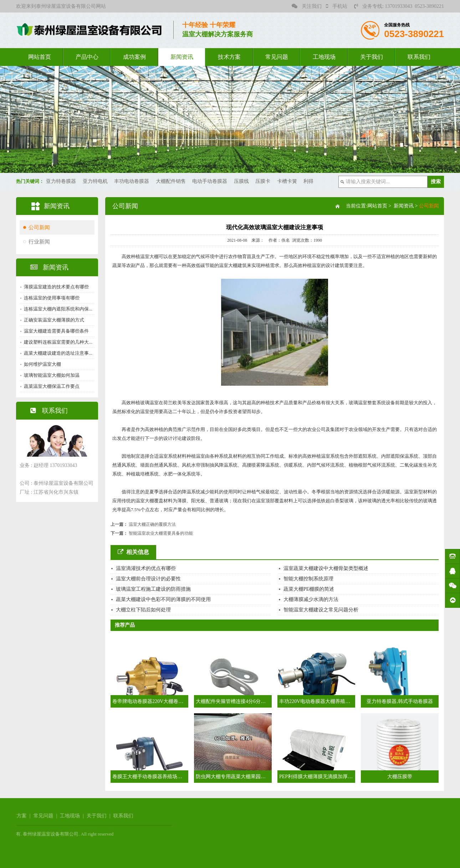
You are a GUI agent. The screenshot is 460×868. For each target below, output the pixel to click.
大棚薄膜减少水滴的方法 (311, 599)
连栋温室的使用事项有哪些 (50, 298)
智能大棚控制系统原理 (308, 579)
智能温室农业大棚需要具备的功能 (161, 533)
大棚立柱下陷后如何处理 (143, 610)
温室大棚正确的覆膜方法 (152, 524)
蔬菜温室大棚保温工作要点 (50, 386)
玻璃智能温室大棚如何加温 (50, 375)
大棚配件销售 (171, 181)
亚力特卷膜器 (61, 181)
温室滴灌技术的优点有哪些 (146, 568)
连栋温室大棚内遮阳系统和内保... (57, 309)
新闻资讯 (182, 57)
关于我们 (372, 57)
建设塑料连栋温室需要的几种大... (57, 342)
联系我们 (419, 57)
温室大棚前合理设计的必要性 (148, 579)
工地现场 (324, 57)
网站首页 (40, 57)
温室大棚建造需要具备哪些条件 (55, 331)
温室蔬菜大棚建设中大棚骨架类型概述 (326, 568)
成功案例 (134, 57)
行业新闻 (38, 242)
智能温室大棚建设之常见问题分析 (321, 610)
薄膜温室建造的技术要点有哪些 (55, 287)
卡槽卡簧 (287, 181)
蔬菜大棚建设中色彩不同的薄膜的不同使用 (163, 599)
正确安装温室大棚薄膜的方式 (53, 320)
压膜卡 (263, 181)
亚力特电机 (95, 181)
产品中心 (87, 57)
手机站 (337, 6)
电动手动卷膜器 (210, 181)
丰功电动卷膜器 (132, 181)
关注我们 (307, 6)
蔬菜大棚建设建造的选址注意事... (57, 353)
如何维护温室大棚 (41, 364)
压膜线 (241, 181)
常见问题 (277, 57)
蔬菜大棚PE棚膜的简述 (309, 589)
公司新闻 (38, 227)
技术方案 (229, 57)
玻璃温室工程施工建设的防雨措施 (153, 589)
